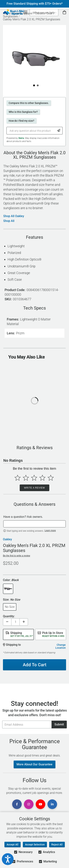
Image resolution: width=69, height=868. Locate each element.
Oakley (7, 539)
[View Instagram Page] (29, 804)
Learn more (50, 531)
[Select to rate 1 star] (18, 478)
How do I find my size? (21, 121)
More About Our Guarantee (34, 764)
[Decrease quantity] (7, 622)
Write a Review (34, 488)
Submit (59, 724)
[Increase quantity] (24, 622)
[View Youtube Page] (40, 804)
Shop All (9, 221)
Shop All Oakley (14, 216)
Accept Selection (35, 845)
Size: (12, 600)
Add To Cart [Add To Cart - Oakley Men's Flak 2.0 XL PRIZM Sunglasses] (35, 665)
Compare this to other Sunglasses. (29, 103)
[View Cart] (64, 12)
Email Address (2, 721)
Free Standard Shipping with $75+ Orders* (35, 4)
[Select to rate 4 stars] (42, 478)
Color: (11, 580)
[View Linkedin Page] (52, 804)
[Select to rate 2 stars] (26, 478)
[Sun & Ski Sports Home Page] (14, 12)
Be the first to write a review (16, 556)
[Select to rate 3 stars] (34, 478)
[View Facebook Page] (17, 804)
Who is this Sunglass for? (23, 112)
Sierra (21, 138)
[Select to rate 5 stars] (51, 478)
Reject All (57, 845)
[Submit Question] (59, 131)
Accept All (13, 845)
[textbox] (34, 524)
